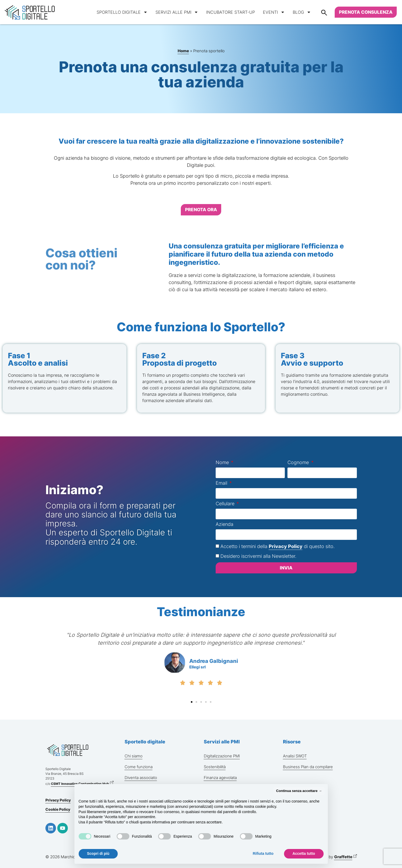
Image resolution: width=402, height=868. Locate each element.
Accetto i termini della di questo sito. (278, 546)
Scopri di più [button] (98, 853)
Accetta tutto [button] (304, 853)
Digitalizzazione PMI (222, 756)
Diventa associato (141, 778)
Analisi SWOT (295, 756)
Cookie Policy (58, 809)
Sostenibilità (215, 767)
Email (222, 483)
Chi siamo (134, 756)
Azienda (224, 524)
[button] (192, 702)
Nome (223, 463)
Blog (302, 12)
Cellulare (226, 504)
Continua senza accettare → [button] (299, 791)
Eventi (274, 12)
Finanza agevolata (220, 778)
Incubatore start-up (231, 12)
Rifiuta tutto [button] (263, 853)
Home (183, 51)
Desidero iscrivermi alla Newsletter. (258, 556)
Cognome (299, 463)
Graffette (343, 857)
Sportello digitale (122, 12)
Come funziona (139, 767)
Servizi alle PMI (177, 12)
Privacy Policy (286, 546)
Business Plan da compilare (308, 767)
